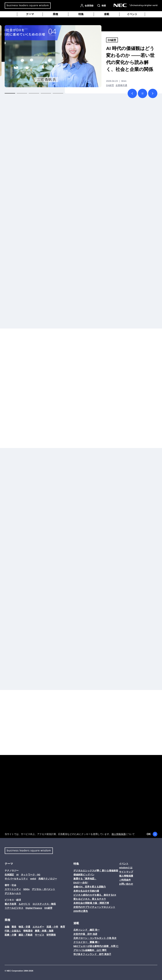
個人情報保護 (118, 834)
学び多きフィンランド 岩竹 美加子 (92, 954)
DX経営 (112, 40)
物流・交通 (24, 927)
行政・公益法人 (13, 931)
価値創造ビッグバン (84, 875)
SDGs (26, 889)
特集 (81, 14)
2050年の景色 (81, 911)
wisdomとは (126, 868)
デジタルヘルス (13, 893)
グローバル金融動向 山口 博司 (90, 950)
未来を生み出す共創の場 (86, 891)
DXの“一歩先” (81, 883)
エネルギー (38, 927)
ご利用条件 (125, 880)
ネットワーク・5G (31, 875)
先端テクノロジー (48, 879)
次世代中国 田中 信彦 (85, 934)
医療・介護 (10, 935)
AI (17, 875)
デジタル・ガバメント (44, 889)
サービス (39, 935)
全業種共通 (121, 85)
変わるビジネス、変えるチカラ (90, 899)
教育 (63, 927)
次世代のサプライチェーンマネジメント (94, 907)
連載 (107, 14)
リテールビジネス (14, 908)
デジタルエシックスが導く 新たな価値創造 (96, 871)
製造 (14, 927)
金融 (7, 927)
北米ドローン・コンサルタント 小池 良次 (95, 938)
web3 (33, 879)
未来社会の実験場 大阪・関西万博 (91, 903)
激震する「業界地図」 (85, 879)
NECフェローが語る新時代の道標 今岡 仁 (96, 946)
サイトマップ (126, 872)
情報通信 (28, 931)
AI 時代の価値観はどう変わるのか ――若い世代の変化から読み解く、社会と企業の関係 (130, 59)
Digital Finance (34, 908)
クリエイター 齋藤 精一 (86, 942)
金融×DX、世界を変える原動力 (90, 887)
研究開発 (51, 935)
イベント (132, 14)
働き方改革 (10, 904)
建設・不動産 (26, 935)
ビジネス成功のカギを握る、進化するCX (95, 895)
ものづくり (24, 904)
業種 (55, 14)
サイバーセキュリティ (16, 879)
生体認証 (9, 875)
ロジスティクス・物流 (44, 904)
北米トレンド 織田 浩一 (86, 930)
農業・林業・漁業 (44, 931)
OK (152, 834)
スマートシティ (13, 889)
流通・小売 (52, 927)
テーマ (30, 14)
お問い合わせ (126, 884)
